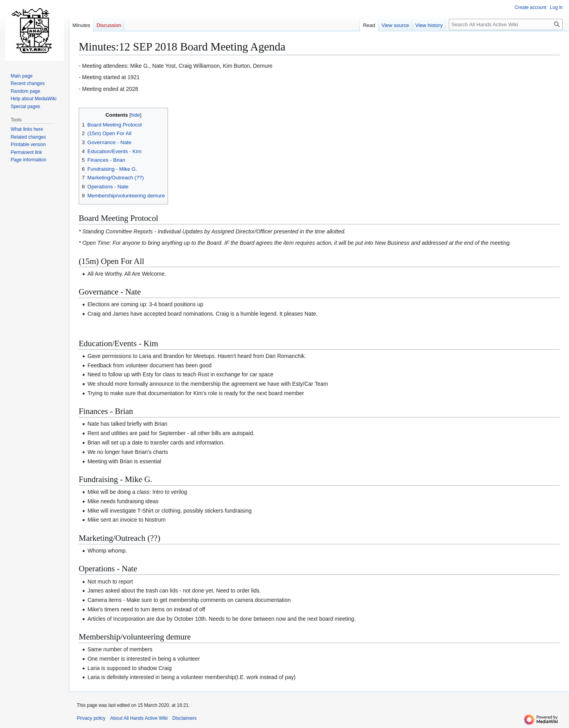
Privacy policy (91, 718)
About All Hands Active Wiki (139, 718)
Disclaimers (184, 718)
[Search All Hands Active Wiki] (506, 24)
